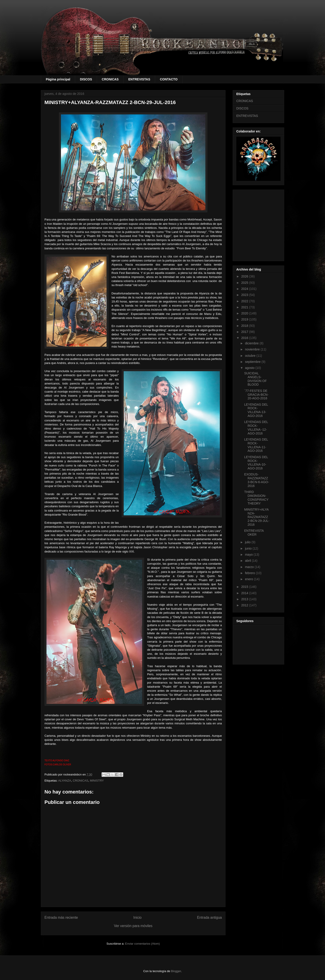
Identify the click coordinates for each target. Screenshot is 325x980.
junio (249, 548)
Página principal (58, 79)
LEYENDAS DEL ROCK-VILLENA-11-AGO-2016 (256, 445)
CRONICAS (110, 79)
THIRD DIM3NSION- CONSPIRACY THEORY (256, 498)
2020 (245, 313)
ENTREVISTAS (139, 79)
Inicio (137, 917)
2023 (245, 295)
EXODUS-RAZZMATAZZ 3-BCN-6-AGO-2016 (257, 480)
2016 (245, 338)
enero (249, 579)
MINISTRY (97, 781)
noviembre (253, 349)
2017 (245, 332)
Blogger (176, 971)
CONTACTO (169, 79)
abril (248, 561)
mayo (249, 555)
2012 (245, 605)
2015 (245, 587)
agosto (250, 368)
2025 (245, 283)
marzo (250, 567)
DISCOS (86, 79)
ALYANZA (65, 781)
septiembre (253, 362)
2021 (245, 307)
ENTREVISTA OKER (254, 533)
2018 (245, 326)
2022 (245, 301)
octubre (251, 356)
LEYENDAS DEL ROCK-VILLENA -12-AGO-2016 (256, 427)
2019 (245, 319)
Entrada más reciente (61, 917)
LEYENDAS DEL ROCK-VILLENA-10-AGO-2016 (256, 463)
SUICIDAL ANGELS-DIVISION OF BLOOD (255, 379)
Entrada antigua (209, 917)
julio (248, 542)
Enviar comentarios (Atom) (142, 944)
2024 (245, 289)
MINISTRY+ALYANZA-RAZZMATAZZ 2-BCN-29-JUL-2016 (257, 517)
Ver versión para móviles (133, 926)
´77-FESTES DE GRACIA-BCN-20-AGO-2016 (256, 395)
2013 (245, 599)
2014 (245, 593)
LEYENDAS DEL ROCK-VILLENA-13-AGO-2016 (256, 410)
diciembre (252, 343)
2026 (245, 276)
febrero (250, 573)
